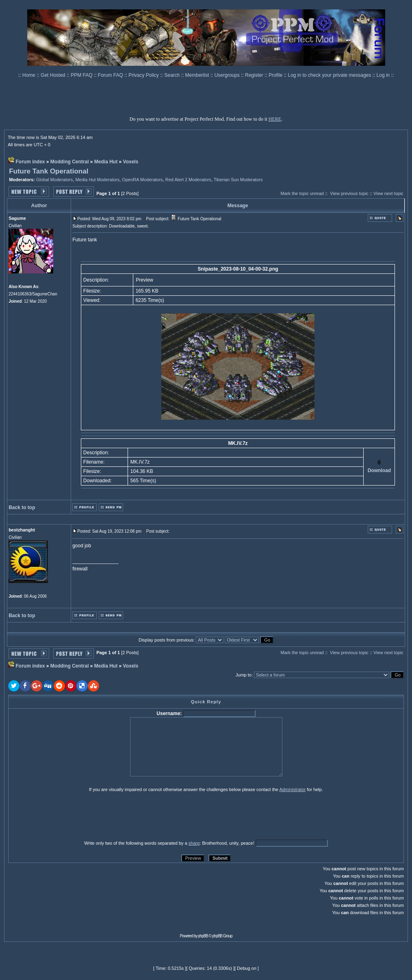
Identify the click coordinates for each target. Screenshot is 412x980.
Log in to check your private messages (330, 75)
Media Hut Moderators (97, 180)
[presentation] (71, 816)
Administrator (292, 789)
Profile (276, 75)
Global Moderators (55, 180)
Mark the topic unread (302, 193)
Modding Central (70, 162)
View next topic (388, 193)
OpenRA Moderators (142, 180)
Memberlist (198, 75)
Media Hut (106, 162)
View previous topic (349, 193)
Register (255, 75)
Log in (383, 75)
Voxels (131, 162)
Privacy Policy (144, 75)
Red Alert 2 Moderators (188, 180)
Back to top (22, 507)
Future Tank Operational (49, 171)
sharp (194, 843)
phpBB (203, 936)
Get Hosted (54, 75)
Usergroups (228, 75)
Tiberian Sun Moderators (238, 180)
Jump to (244, 675)
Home (29, 75)
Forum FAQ (111, 75)
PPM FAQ (82, 75)
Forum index (30, 162)
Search (172, 75)
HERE (275, 119)
